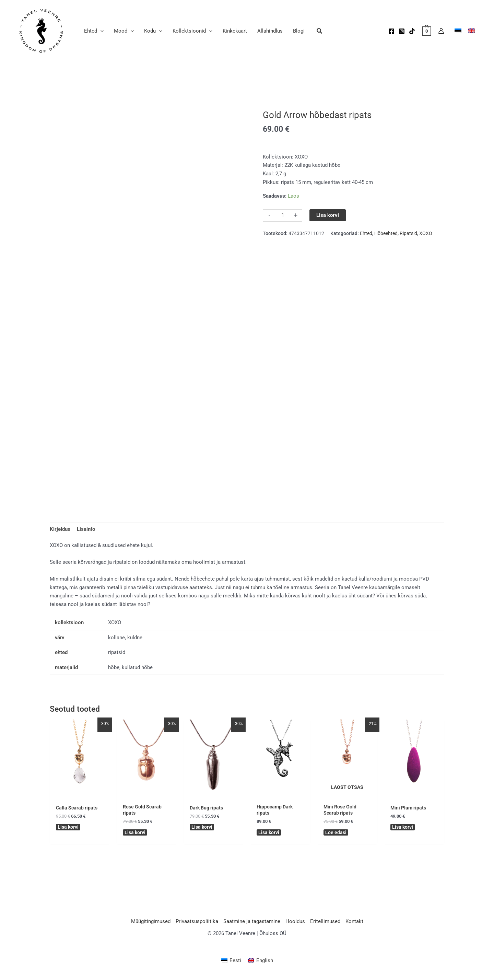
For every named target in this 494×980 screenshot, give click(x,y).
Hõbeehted (386, 233)
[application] (100, 31)
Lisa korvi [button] (69, 828)
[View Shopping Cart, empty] (427, 31)
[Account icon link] (441, 31)
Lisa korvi (328, 215)
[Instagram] (402, 31)
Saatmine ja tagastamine (252, 923)
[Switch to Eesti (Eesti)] (231, 963)
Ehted (366, 233)
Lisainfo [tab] (86, 529)
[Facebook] (391, 31)
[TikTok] (412, 31)
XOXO (426, 233)
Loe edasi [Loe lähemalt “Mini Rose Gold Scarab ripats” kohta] (336, 833)
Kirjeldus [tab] (60, 529)
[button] (320, 32)
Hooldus (295, 923)
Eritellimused (325, 923)
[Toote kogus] (283, 215)
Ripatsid (408, 233)
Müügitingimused (151, 923)
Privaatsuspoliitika (197, 923)
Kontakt (354, 923)
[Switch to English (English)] (261, 963)
